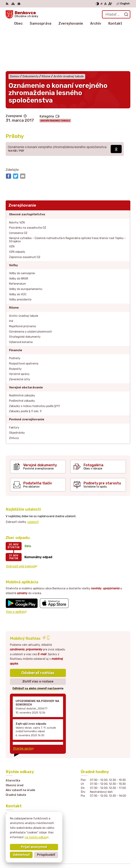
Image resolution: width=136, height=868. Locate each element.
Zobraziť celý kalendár (22, 525)
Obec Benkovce (119, 854)
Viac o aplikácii (16, 570)
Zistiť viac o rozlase (38, 640)
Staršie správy (23, 707)
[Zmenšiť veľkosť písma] (102, 4)
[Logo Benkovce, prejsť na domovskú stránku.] (22, 14)
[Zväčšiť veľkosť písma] (110, 4)
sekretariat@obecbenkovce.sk (28, 809)
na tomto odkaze (37, 837)
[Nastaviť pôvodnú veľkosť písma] (105, 4)
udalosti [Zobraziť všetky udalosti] (33, 481)
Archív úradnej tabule (55, 79)
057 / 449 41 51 (17, 805)
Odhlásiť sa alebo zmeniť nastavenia (38, 647)
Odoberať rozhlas (38, 631)
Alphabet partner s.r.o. (114, 849)
